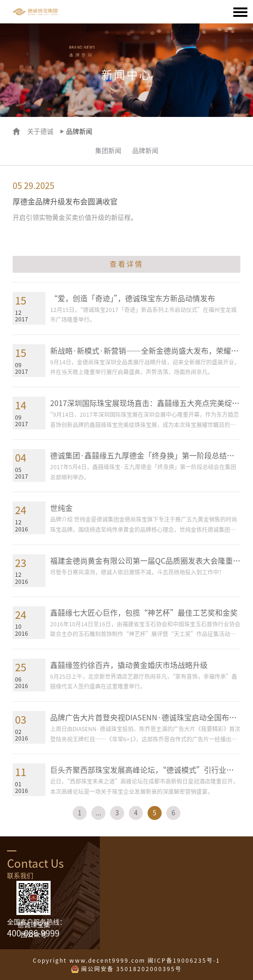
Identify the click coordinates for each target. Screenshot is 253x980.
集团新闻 (108, 151)
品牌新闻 (145, 151)
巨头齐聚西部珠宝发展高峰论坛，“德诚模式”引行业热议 (146, 770)
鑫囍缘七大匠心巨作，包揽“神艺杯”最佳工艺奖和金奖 (144, 613)
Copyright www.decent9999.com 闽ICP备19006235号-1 (126, 960)
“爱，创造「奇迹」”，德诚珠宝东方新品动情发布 (133, 298)
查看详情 (126, 264)
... (98, 813)
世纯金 (61, 508)
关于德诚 (40, 131)
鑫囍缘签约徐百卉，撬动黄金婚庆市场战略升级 (129, 665)
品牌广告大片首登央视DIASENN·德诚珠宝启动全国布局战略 (151, 718)
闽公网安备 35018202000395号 (131, 969)
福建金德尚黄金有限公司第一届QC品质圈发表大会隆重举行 (149, 561)
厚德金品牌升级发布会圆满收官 (65, 202)
